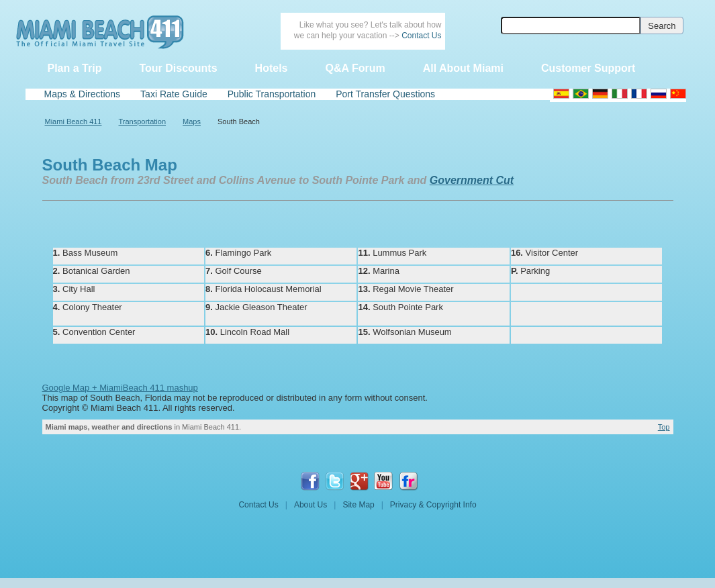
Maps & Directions (83, 94)
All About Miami (463, 68)
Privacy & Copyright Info (433, 505)
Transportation (143, 121)
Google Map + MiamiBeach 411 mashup (120, 388)
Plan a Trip (75, 68)
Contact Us (421, 36)
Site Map (358, 505)
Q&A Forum (355, 68)
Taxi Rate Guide (174, 94)
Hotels (272, 68)
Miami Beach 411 (74, 121)
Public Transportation (272, 94)
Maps (192, 121)
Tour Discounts (178, 68)
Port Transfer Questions (385, 94)
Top (664, 427)
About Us (311, 505)
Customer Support (588, 68)
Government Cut (472, 180)
